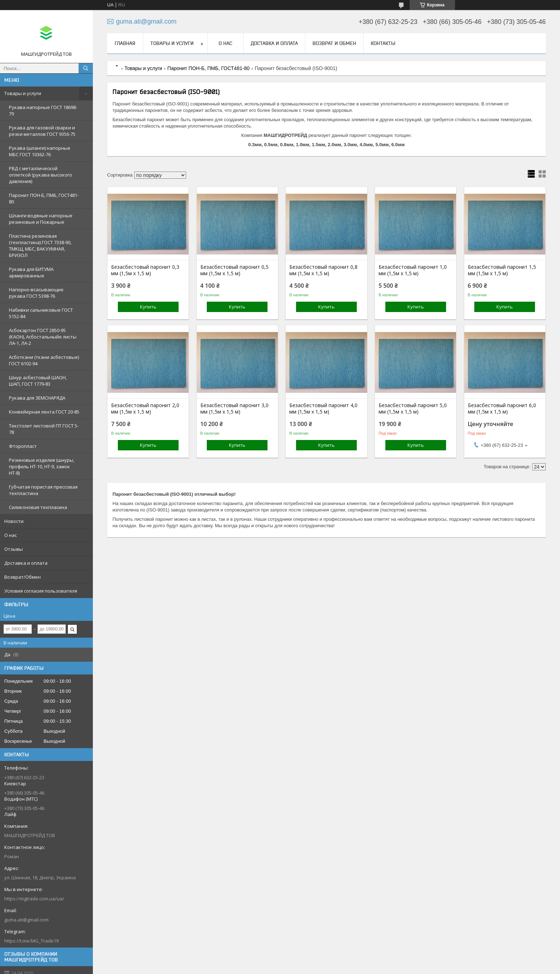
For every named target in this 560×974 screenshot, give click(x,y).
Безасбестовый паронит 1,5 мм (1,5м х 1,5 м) (502, 270)
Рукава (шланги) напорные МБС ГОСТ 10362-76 (40, 151)
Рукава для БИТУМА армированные (31, 272)
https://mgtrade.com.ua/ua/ (34, 899)
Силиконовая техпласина (38, 507)
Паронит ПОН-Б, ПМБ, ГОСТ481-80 (44, 198)
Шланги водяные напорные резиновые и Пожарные (41, 219)
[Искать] (86, 68)
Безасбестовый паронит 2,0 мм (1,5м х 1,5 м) (145, 409)
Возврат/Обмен (22, 577)
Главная (125, 43)
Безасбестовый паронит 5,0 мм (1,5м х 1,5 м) (413, 409)
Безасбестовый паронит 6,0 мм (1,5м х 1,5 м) (502, 409)
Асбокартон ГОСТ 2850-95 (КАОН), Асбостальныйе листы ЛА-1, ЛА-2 (43, 337)
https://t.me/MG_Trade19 (31, 941)
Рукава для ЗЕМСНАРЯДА (37, 398)
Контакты (383, 43)
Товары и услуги (23, 93)
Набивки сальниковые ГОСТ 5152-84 (41, 313)
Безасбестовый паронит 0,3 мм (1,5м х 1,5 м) (145, 270)
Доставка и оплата (26, 563)
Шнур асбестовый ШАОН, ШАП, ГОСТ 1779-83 (38, 381)
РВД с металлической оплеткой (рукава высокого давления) (41, 175)
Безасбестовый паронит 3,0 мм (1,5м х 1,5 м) (234, 409)
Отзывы (14, 549)
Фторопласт (23, 446)
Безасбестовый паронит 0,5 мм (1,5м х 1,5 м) (234, 270)
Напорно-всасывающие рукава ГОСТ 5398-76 (36, 293)
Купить (148, 307)
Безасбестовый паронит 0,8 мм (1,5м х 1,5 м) (323, 270)
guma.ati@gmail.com (26, 920)
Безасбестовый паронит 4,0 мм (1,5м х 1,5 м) (323, 409)
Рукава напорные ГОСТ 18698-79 (43, 110)
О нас (11, 535)
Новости (14, 521)
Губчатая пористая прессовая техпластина (43, 490)
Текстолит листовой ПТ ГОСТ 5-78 (44, 429)
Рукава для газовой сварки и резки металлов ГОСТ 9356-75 (42, 131)
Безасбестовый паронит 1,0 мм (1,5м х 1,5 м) (413, 270)
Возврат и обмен (334, 43)
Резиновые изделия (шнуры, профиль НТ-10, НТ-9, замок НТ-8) (42, 466)
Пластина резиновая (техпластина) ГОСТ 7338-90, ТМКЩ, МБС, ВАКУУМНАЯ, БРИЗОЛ (40, 246)
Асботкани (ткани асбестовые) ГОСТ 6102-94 (44, 360)
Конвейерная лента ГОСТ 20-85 (44, 412)
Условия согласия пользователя (41, 591)
